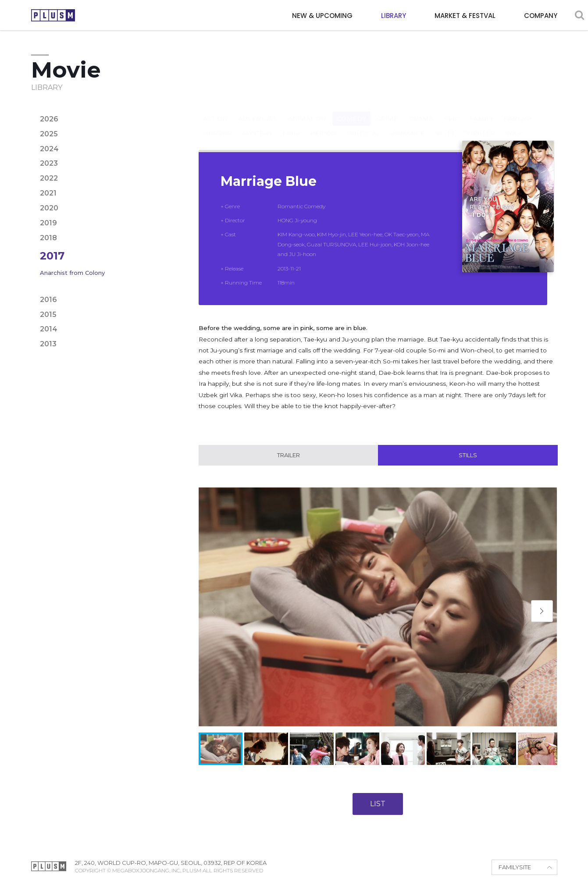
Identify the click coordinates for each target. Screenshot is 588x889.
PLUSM (53, 15)
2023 (49, 163)
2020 (49, 208)
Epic (451, 110)
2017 (52, 256)
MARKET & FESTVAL (465, 16)
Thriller (480, 124)
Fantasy (518, 110)
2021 (48, 193)
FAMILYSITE (515, 868)
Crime (387, 110)
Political (363, 124)
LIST (378, 804)
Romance (407, 124)
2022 (49, 178)
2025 (49, 134)
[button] (542, 611)
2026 (49, 119)
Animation (307, 110)
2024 (49, 149)
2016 (48, 300)
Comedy (351, 110)
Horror (217, 124)
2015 (48, 315)
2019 (48, 223)
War (513, 124)
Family (481, 110)
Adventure (258, 110)
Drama (421, 110)
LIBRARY (394, 16)
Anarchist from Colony (72, 273)
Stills (468, 455)
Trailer (289, 455)
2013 (48, 344)
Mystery (257, 124)
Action (215, 110)
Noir (291, 124)
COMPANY (541, 16)
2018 (48, 238)
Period (323, 124)
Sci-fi (444, 124)
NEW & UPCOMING (322, 16)
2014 (49, 329)
